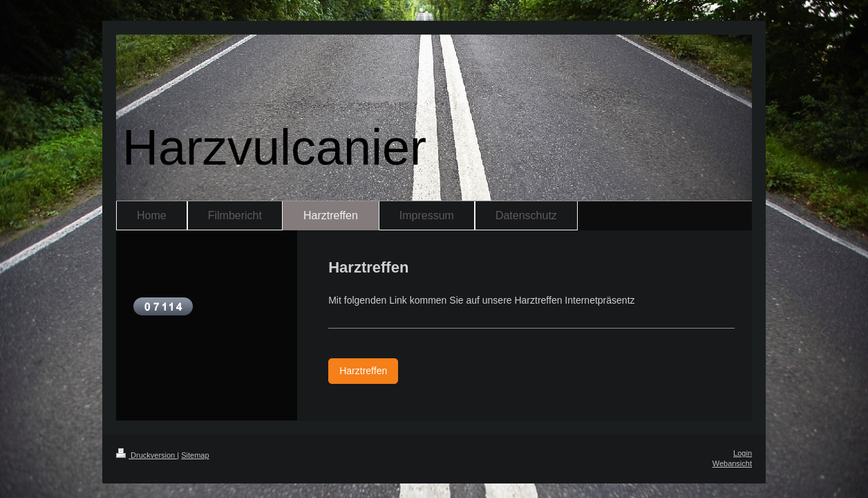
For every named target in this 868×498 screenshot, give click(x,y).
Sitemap (195, 455)
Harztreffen (363, 371)
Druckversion (147, 455)
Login (743, 453)
